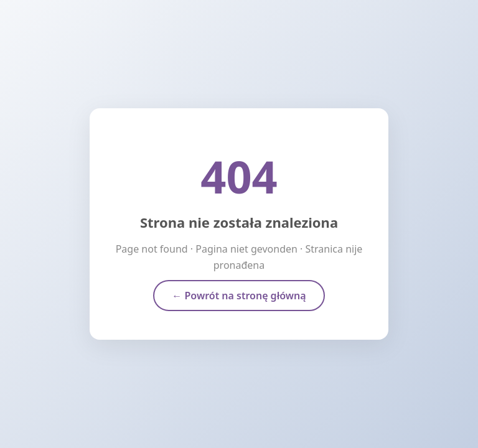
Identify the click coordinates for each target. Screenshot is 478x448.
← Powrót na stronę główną (239, 296)
